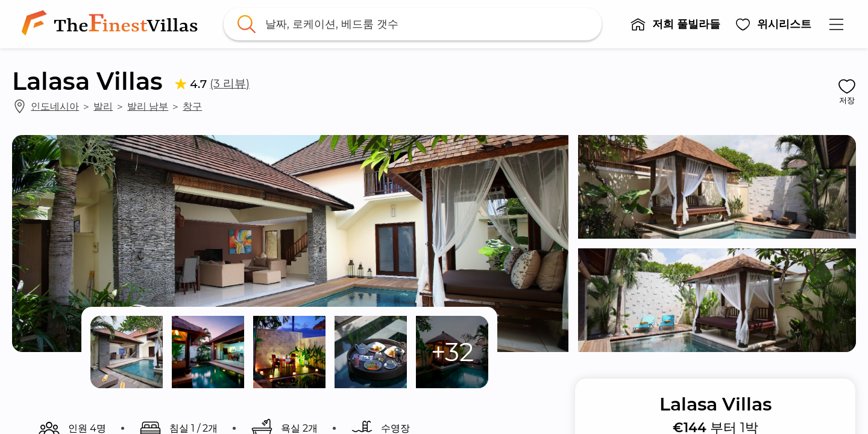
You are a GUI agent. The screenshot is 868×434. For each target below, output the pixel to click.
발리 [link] (103, 106)
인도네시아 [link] (55, 106)
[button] (675, 24)
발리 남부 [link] (148, 106)
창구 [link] (192, 106)
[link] (112, 24)
